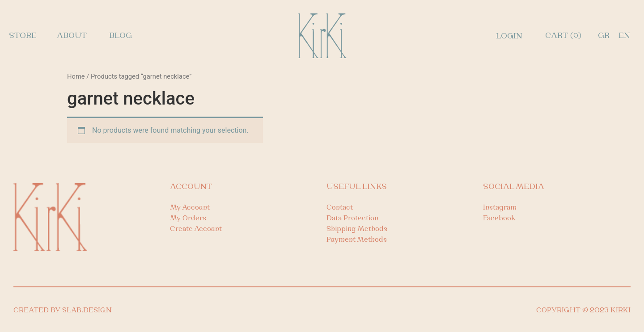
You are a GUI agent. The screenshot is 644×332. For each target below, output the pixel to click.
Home (76, 76)
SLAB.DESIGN (87, 311)
